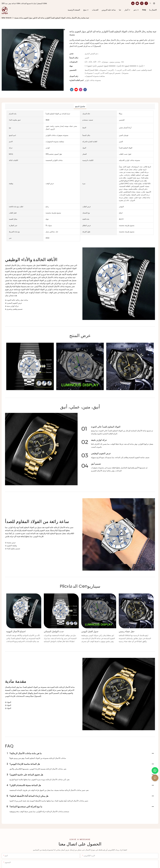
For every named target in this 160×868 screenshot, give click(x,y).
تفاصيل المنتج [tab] (80, 106)
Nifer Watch (7, 18)
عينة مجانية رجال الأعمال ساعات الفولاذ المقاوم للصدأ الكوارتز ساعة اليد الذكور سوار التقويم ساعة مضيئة (52, 18)
